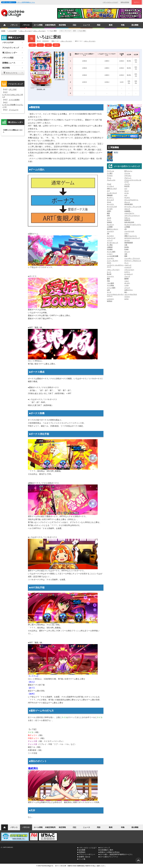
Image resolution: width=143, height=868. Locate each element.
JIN (108, 234)
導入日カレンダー (10, 53)
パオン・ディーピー (26, 31)
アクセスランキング (11, 48)
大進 (126, 245)
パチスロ (26, 25)
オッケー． (110, 198)
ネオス (109, 263)
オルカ (109, 202)
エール (126, 193)
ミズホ (126, 285)
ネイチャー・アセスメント (133, 261)
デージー (127, 252)
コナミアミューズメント (132, 216)
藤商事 (126, 279)
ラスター (127, 297)
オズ (126, 195)
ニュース (86, 25)
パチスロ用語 (8, 58)
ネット (126, 263)
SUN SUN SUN (129, 222)
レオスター (110, 299)
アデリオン (128, 176)
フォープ (127, 276)
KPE (108, 216)
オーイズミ (110, 204)
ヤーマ (109, 292)
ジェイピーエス (129, 231)
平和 (108, 281)
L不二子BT (13, 89)
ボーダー (127, 283)
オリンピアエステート (131, 200)
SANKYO (127, 220)
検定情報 (62, 25)
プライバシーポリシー (87, 854)
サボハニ (127, 218)
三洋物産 (127, 227)
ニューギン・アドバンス (132, 258)
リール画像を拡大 (60, 79)
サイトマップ (105, 848)
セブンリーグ (111, 238)
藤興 (108, 279)
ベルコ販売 (110, 283)
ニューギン (110, 258)
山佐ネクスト (129, 290)
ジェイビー (110, 231)
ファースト (110, 276)
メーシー (127, 288)
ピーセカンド (129, 274)
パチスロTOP (12, 31)
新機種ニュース (9, 63)
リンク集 (82, 859)
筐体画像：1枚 (41, 89)
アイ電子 (110, 173)
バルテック (128, 265)
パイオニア (128, 267)
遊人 (126, 292)
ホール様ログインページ (109, 857)
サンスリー (110, 225)
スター (126, 234)
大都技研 (110, 247)
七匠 (126, 254)
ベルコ (126, 281)
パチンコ (14, 25)
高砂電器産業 (129, 243)
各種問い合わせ (85, 857)
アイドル (127, 173)
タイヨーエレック (113, 243)
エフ (126, 189)
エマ (108, 191)
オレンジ (127, 202)
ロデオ (126, 299)
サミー (109, 220)
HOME (3, 31)
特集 (123, 25)
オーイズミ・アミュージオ (133, 207)
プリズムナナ (14, 110)
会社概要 (82, 850)
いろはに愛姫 (82, 31)
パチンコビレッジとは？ (110, 2)
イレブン (127, 184)
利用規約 (82, 852)
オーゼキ (110, 209)
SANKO (109, 222)
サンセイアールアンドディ (133, 225)
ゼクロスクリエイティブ (132, 238)
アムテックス (111, 180)
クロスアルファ (129, 213)
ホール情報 (38, 25)
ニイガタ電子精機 (113, 256)
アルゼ (109, 184)
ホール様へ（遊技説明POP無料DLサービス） (117, 854)
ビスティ (127, 272)
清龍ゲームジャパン (131, 236)
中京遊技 (110, 249)
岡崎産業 (110, 195)
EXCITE (127, 186)
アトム (109, 178)
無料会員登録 (125, 2)
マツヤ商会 (110, 285)
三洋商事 (110, 227)
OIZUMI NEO (129, 204)
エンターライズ (112, 193)
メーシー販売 (111, 288)
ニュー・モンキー (113, 261)
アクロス (110, 176)
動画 (111, 25)
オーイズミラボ (112, 207)
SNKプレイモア (112, 189)
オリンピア (110, 200)
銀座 (108, 213)
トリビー (110, 254)
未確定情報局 (50, 25)
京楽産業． (128, 211)
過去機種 (135, 25)
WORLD (110, 301)
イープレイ (110, 186)
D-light (126, 249)
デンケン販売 (111, 252)
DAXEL (127, 247)
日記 (74, 25)
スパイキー (110, 236)
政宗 (75, 31)
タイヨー (127, 240)
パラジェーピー (129, 270)
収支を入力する (12, 73)
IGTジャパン (128, 171)
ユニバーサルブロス (131, 294)
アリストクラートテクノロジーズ (133, 181)
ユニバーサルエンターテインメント (115, 295)
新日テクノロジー (113, 229)
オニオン (127, 198)
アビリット (128, 178)
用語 (99, 25)
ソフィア (110, 240)
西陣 (126, 256)
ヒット (109, 272)
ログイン (137, 2)
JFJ (126, 229)
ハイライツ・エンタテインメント (115, 266)
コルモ (109, 218)
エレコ (126, 191)
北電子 (109, 211)
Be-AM (109, 274)
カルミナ (127, 209)
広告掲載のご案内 (107, 850)
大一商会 (110, 245)
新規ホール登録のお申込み (110, 852)
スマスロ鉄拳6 (14, 100)
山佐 (108, 290)
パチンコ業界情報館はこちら (26, 2)
